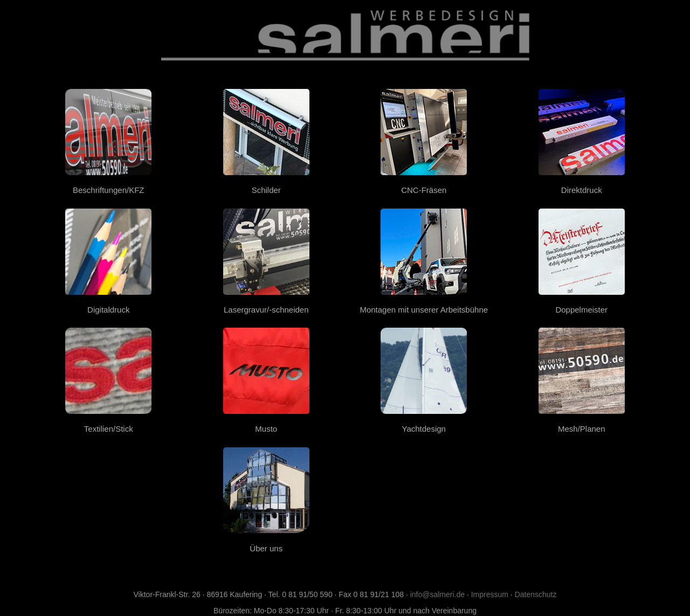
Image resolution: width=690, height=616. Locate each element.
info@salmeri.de (437, 594)
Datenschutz (536, 594)
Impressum (490, 594)
